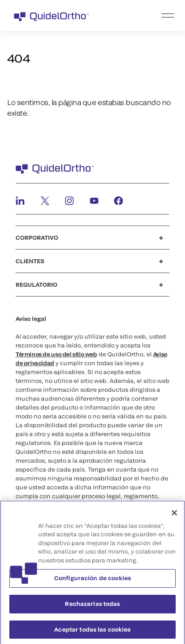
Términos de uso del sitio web (56, 354)
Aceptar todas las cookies (92, 632)
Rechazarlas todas (92, 606)
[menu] (147, 16)
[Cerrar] (174, 515)
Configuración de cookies (92, 580)
